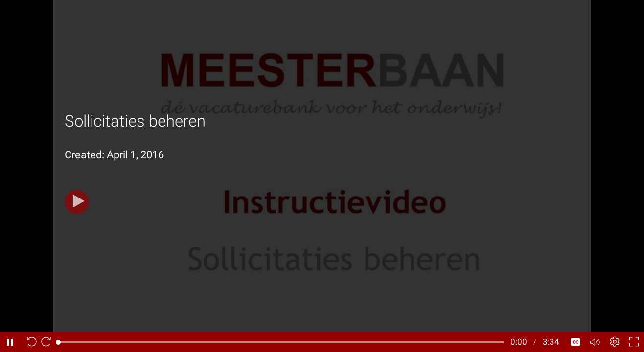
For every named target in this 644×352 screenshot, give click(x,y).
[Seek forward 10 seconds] (48, 342)
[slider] (281, 342)
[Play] (77, 202)
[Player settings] (615, 342)
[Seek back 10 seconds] (29, 342)
